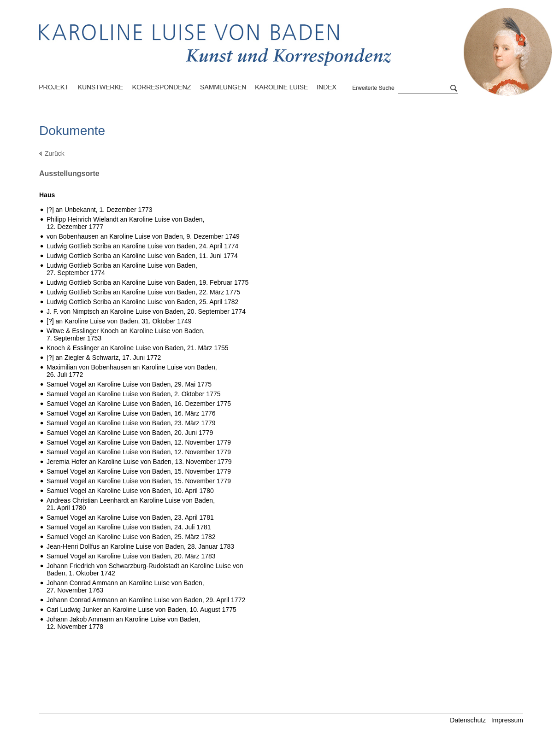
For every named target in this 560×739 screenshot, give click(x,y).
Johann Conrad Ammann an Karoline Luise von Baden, (146, 600)
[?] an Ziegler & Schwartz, (104, 358)
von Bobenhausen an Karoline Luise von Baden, (143, 236)
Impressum (507, 720)
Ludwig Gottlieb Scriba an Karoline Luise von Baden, (142, 246)
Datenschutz (468, 720)
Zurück (55, 153)
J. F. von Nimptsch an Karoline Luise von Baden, (146, 311)
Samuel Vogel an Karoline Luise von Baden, (129, 384)
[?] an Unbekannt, (100, 210)
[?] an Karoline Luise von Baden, (119, 321)
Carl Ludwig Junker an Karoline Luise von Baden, (141, 610)
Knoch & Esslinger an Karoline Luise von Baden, (138, 348)
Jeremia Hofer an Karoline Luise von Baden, (139, 462)
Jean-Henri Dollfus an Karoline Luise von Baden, (140, 546)
